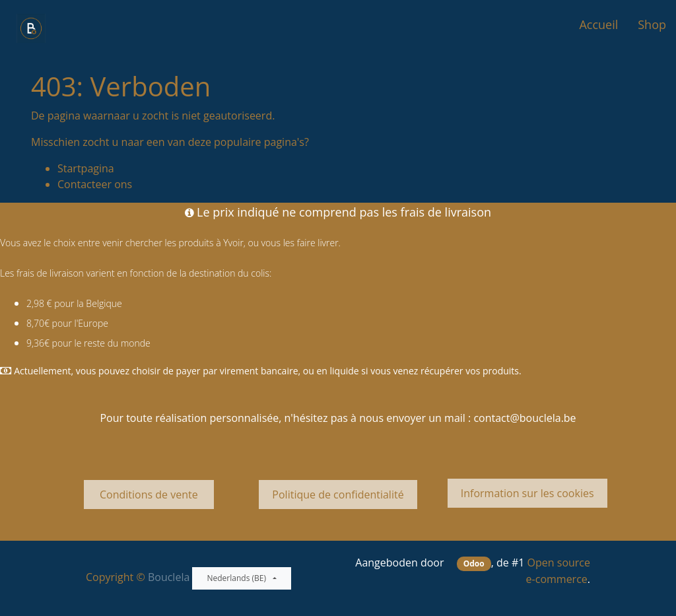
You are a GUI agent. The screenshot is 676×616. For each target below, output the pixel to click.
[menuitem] (598, 25)
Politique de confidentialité (338, 495)
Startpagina (86, 168)
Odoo (474, 564)
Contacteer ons (95, 184)
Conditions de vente (149, 495)
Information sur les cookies (527, 493)
